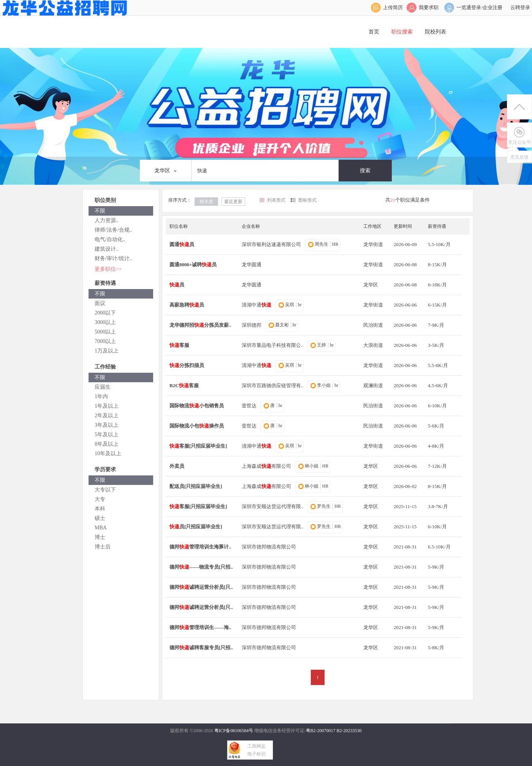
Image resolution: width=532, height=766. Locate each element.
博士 (100, 537)
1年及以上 (107, 406)
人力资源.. (107, 220)
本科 (100, 509)
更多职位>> (108, 269)
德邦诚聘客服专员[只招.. (201, 648)
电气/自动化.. (110, 239)
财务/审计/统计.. (113, 258)
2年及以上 (107, 416)
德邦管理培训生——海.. (200, 627)
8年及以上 (107, 444)
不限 (100, 211)
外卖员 (177, 466)
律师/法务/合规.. (113, 230)
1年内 (101, 397)
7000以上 (105, 341)
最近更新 (233, 202)
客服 (179, 345)
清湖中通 (256, 305)
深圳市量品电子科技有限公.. (273, 345)
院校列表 (435, 32)
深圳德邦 (252, 325)
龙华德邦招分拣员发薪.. (200, 325)
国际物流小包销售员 (197, 406)
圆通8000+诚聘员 (193, 265)
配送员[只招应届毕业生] (196, 486)
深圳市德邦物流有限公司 (269, 547)
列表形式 (276, 200)
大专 (100, 499)
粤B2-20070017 (321, 731)
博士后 (103, 547)
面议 (100, 303)
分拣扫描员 (187, 365)
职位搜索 (402, 32)
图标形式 (307, 200)
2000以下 (105, 313)
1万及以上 (107, 351)
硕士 (100, 518)
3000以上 (105, 322)
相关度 (206, 202)
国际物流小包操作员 (197, 426)
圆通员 (182, 244)
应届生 (103, 387)
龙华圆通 (252, 265)
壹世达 (249, 406)
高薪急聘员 (187, 305)
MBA (101, 528)
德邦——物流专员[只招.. (201, 567)
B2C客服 (184, 385)
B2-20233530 (349, 731)
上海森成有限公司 (266, 466)
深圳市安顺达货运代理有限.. (273, 506)
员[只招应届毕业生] (196, 527)
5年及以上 (107, 435)
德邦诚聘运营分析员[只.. (201, 587)
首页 (374, 32)
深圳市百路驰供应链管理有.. (273, 385)
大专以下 (105, 490)
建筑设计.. (107, 249)
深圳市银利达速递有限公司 (271, 244)
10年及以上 (108, 454)
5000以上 (105, 332)
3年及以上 (107, 425)
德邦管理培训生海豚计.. (200, 547)
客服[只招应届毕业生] (198, 446)
